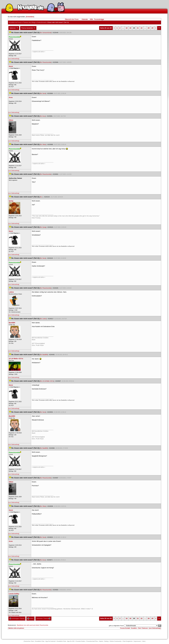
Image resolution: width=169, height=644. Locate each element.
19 (130, 28)
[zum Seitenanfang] (14, 59)
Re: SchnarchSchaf (46, 33)
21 (138, 28)
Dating (106, 641)
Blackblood (20, 625)
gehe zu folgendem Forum (116, 626)
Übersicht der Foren (72, 19)
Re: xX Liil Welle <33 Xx (47, 381)
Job (144, 641)
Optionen (14, 28)
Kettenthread (42, 22)
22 (141, 28)
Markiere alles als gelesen (16, 628)
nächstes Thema (43, 618)
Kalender (85, 19)
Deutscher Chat (29, 641)
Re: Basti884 (44, 355)
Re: (41, 197)
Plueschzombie (44, 625)
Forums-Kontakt (125, 628)
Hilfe (91, 19)
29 (152, 28)
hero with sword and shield (31, 625)
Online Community (116, 641)
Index (30, 618)
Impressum (137, 641)
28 (149, 28)
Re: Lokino (43, 319)
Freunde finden (80, 641)
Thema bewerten (28, 28)
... (123, 28)
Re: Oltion (43, 144)
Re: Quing (43, 227)
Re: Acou (43, 116)
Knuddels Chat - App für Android (45, 641)
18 (126, 28)
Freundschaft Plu (92, 641)
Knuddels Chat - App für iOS (66, 641)
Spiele (101, 641)
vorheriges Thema (17, 618)
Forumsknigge (99, 19)
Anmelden (30, 17)
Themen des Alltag (29, 22)
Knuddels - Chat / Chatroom (139, 628)
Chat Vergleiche (128, 641)
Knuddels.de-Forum (15, 22)
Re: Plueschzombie (46, 62)
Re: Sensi (43, 93)
